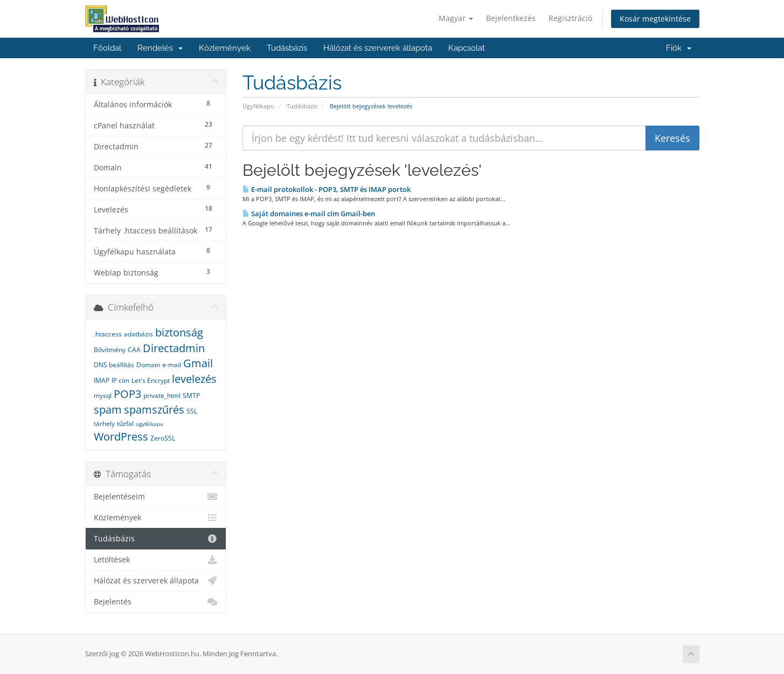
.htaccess (108, 334)
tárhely (104, 424)
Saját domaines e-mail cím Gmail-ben (309, 214)
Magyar (456, 18)
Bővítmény (110, 350)
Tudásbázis (287, 48)
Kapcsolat (467, 48)
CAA (134, 350)
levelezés (194, 379)
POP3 (127, 394)
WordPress (121, 436)
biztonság (179, 332)
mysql (103, 396)
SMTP (191, 396)
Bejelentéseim (156, 497)
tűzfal (125, 424)
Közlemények (225, 48)
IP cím (120, 380)
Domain (148, 365)
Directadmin (174, 348)
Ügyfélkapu (258, 106)
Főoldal (107, 48)
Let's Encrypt (151, 380)
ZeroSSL (163, 438)
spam (108, 410)
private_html (162, 396)
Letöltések (156, 560)
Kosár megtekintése (655, 19)
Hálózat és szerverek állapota (378, 48)
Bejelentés (156, 602)
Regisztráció (570, 18)
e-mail (172, 365)
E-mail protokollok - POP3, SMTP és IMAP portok (327, 189)
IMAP (102, 380)
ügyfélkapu (150, 424)
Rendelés (160, 48)
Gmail (198, 363)
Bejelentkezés (511, 18)
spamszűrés (154, 410)
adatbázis (138, 334)
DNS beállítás (114, 365)
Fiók (679, 48)
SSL (192, 411)
